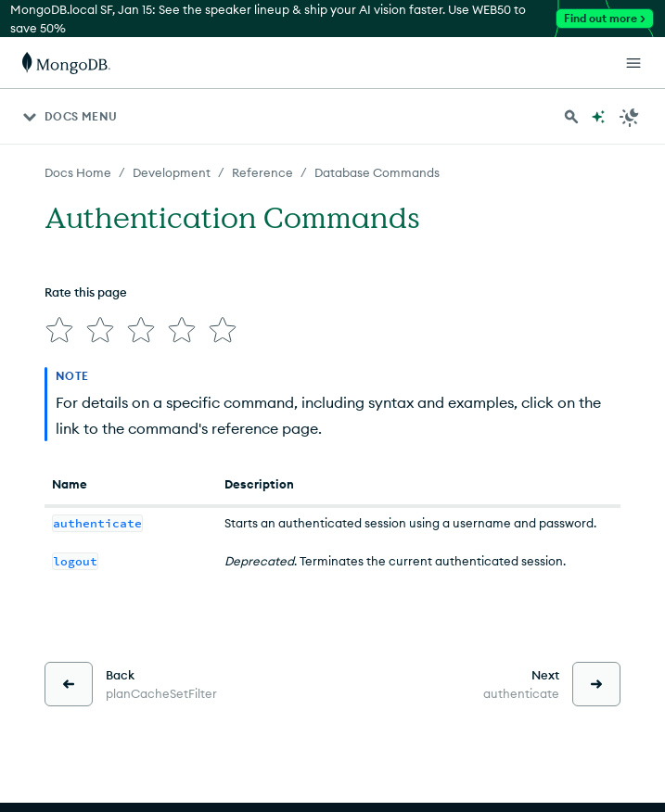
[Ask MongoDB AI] (598, 117)
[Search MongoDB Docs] (571, 117)
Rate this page (86, 292)
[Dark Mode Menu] (630, 117)
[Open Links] (633, 63)
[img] (59, 330)
